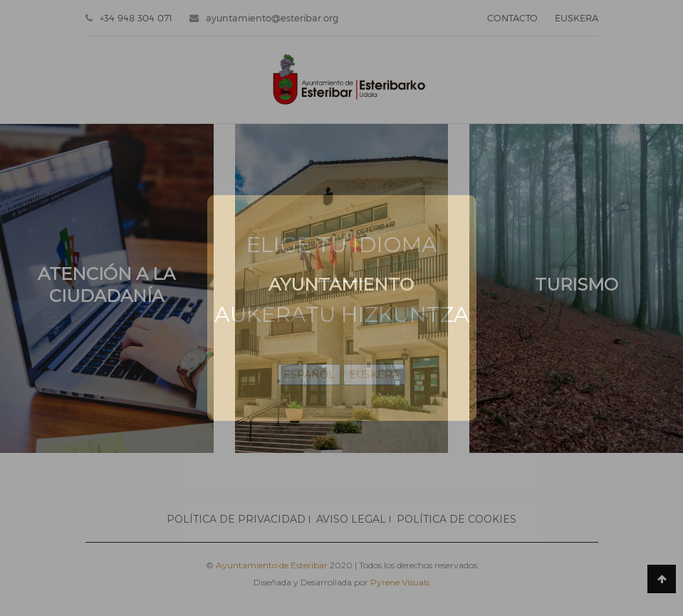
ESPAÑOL (309, 375)
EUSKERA (374, 375)
